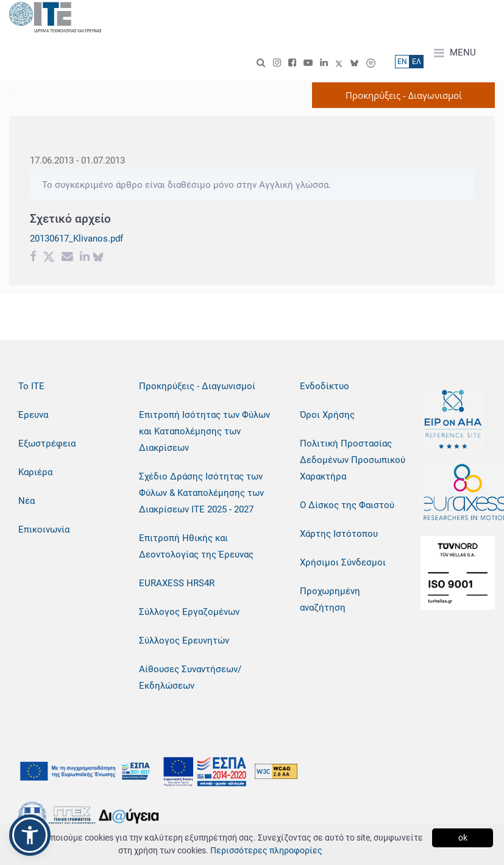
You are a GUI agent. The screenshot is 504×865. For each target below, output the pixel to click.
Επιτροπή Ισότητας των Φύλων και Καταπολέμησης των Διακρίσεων (204, 431)
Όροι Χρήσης (327, 415)
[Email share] (67, 258)
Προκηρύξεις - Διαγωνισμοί (197, 386)
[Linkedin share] (85, 258)
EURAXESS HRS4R (177, 583)
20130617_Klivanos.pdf (76, 239)
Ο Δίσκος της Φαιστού (347, 505)
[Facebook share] (33, 258)
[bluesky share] (98, 258)
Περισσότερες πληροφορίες (266, 850)
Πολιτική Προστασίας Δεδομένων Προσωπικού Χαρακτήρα (353, 460)
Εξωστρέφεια (47, 443)
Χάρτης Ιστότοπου (339, 534)
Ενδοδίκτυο (325, 386)
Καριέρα (35, 472)
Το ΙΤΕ (31, 386)
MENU (455, 53)
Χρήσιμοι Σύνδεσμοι (343, 562)
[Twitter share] (49, 258)
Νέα (27, 501)
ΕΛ (417, 62)
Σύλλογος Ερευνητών (184, 641)
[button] (30, 835)
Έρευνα (33, 415)
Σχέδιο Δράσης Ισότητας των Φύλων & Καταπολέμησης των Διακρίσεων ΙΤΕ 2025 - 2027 (201, 493)
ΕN (402, 62)
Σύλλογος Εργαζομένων (189, 612)
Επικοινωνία (44, 529)
